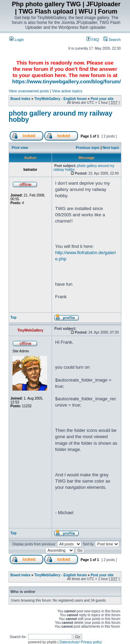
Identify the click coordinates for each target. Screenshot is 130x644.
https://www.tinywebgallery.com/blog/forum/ (66, 81)
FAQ (93, 40)
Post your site (102, 99)
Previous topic (88, 148)
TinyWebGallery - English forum (60, 99)
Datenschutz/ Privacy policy (81, 642)
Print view (20, 148)
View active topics (67, 91)
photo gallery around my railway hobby (60, 116)
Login (17, 40)
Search (112, 40)
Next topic (111, 148)
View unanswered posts (29, 91)
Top (14, 317)
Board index (20, 99)
